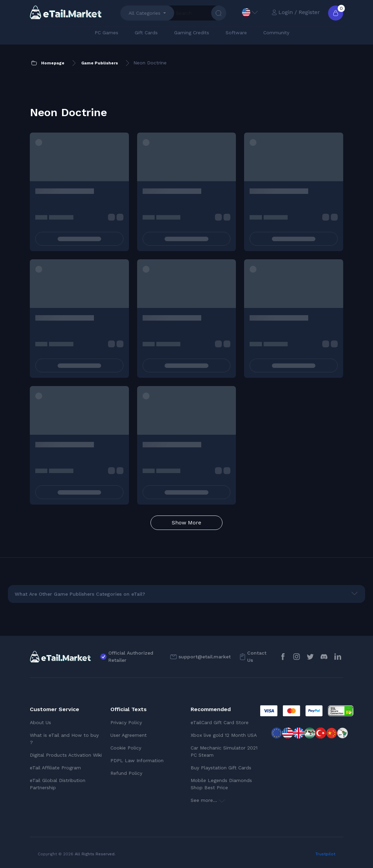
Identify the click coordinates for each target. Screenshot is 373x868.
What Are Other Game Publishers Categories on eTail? (80, 594)
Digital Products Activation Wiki (66, 755)
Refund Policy (126, 773)
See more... (208, 800)
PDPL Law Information (137, 760)
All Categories (145, 13)
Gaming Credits (192, 33)
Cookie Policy (126, 748)
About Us (40, 722)
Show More (186, 523)
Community (276, 33)
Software (236, 33)
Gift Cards (146, 33)
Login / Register (296, 12)
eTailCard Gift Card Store (220, 722)
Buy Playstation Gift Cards (221, 768)
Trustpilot (325, 854)
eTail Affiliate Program (55, 768)
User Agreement (129, 735)
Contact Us (257, 656)
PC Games (106, 33)
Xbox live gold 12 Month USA (224, 735)
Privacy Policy (126, 722)
